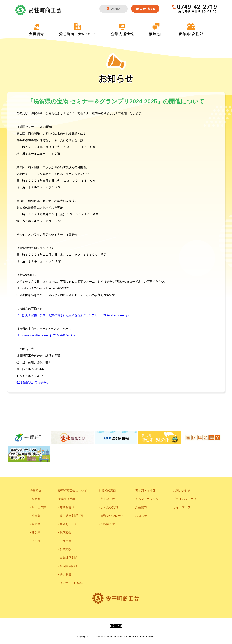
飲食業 (36, 499)
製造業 (36, 524)
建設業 (36, 532)
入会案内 (141, 507)
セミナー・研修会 (71, 583)
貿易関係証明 (68, 566)
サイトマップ (182, 507)
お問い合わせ (145, 9)
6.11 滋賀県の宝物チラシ (33, 383)
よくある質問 (109, 507)
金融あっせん (68, 524)
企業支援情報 (122, 30)
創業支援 (65, 549)
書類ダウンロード (112, 516)
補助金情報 (67, 507)
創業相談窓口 (107, 491)
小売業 (36, 516)
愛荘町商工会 (39, 10)
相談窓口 (156, 29)
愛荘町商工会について (78, 30)
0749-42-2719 (195, 9)
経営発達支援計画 (71, 516)
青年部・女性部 (191, 30)
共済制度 (65, 574)
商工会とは (108, 499)
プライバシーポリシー (188, 499)
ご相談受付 (108, 524)
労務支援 (65, 541)
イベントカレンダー (148, 499)
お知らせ (141, 516)
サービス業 (39, 507)
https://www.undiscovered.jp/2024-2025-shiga (46, 335)
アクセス (113, 9)
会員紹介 (36, 30)
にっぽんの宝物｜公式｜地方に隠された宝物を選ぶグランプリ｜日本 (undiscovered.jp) (73, 315)
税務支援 (65, 532)
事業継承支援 (68, 558)
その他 (36, 541)
